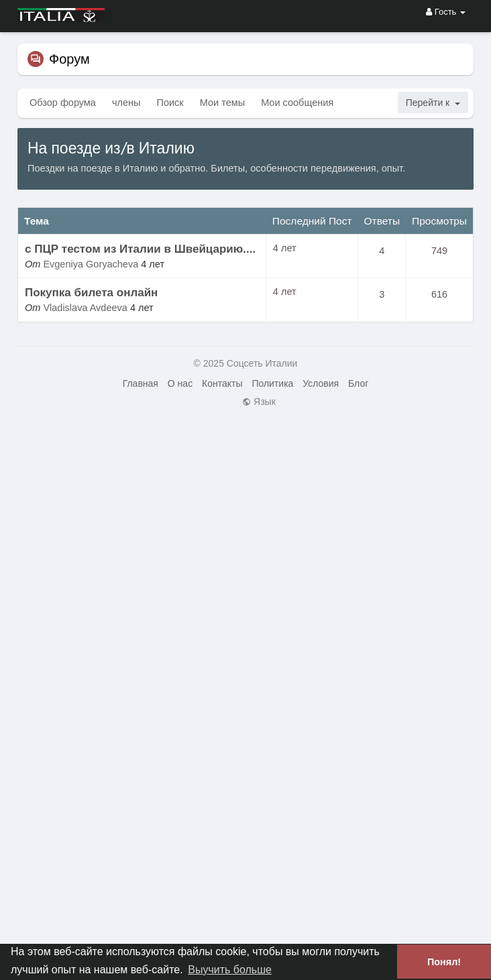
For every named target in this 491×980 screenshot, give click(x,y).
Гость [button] (446, 12)
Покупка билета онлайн (91, 293)
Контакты (222, 383)
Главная (141, 383)
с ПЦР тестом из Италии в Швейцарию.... (140, 249)
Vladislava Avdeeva (85, 308)
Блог (358, 383)
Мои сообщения (297, 103)
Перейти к (433, 103)
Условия (321, 383)
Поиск (170, 103)
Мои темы (222, 103)
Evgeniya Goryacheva (91, 264)
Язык (259, 402)
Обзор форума (63, 103)
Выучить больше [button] (230, 970)
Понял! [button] (444, 962)
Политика (272, 383)
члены (126, 103)
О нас (180, 383)
